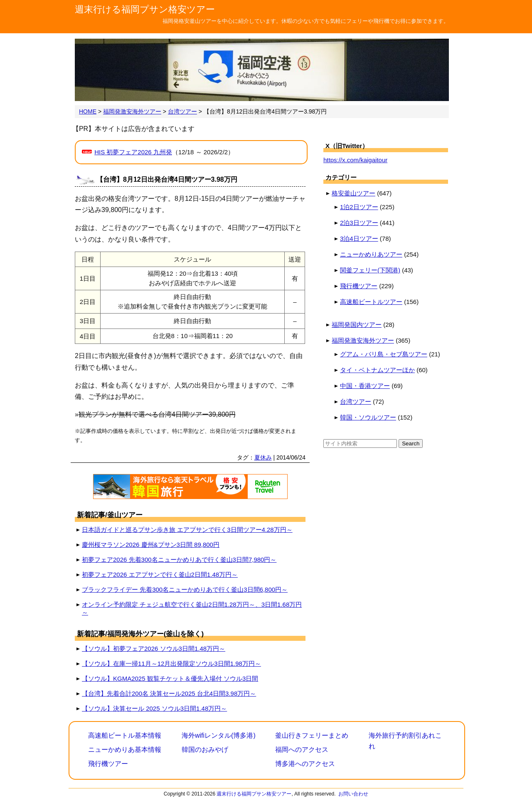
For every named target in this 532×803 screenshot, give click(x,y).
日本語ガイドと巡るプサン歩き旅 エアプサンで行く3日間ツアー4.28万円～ (187, 530)
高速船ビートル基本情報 (125, 735)
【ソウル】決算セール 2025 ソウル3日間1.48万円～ (154, 708)
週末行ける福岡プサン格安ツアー (145, 9)
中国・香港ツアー (365, 386)
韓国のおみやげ (205, 750)
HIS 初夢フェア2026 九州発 (133, 152)
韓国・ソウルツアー (368, 417)
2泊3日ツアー (359, 223)
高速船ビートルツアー (371, 302)
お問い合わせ (353, 794)
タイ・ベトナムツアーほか (377, 370)
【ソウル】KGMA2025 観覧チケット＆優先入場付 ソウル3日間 (170, 678)
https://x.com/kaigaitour (355, 160)
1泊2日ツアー (359, 207)
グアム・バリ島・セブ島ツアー (384, 354)
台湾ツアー (356, 401)
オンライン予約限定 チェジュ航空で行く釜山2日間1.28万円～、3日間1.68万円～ (192, 608)
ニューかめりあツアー (371, 254)
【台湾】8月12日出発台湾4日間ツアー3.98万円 (167, 179)
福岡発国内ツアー (357, 325)
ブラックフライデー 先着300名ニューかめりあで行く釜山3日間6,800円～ (185, 589)
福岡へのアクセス (302, 750)
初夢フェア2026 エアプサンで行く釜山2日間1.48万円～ (160, 574)
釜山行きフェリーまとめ (312, 735)
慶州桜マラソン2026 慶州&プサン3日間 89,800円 (151, 545)
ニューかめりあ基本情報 (125, 750)
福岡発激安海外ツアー (363, 340)
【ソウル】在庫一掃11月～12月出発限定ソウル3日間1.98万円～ (171, 663)
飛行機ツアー (359, 286)
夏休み (263, 457)
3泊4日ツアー (359, 238)
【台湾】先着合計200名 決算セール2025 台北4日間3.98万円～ (169, 693)
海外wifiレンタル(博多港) (219, 735)
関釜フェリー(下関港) (370, 270)
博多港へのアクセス (305, 764)
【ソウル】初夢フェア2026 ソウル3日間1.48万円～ (154, 649)
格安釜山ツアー (353, 193)
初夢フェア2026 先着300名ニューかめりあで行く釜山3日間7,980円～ (179, 560)
